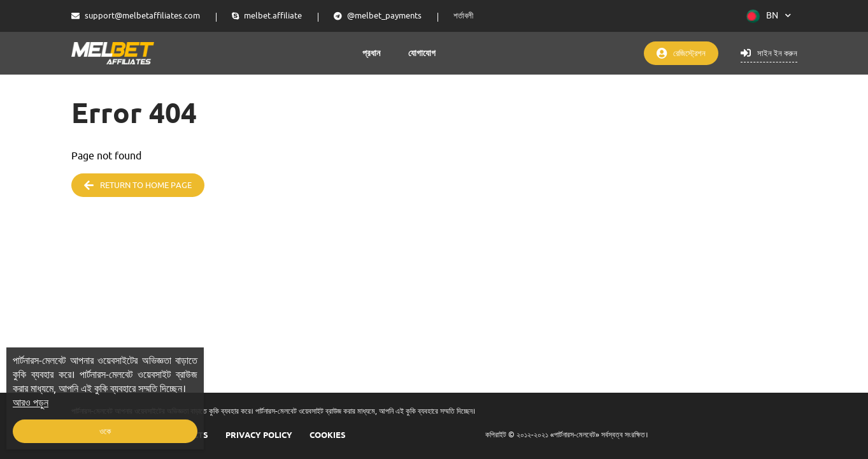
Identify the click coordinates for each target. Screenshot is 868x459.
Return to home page (138, 185)
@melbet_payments (378, 16)
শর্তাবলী (463, 16)
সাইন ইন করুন (769, 53)
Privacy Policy (259, 435)
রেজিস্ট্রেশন (681, 53)
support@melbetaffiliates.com (136, 16)
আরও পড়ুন (31, 403)
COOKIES (328, 435)
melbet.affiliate (267, 16)
